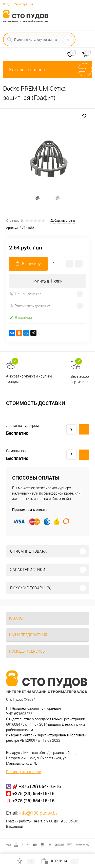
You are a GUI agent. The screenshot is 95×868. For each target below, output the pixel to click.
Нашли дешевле (25, 294)
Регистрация (23, 4)
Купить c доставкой (84, 429)
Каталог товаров (48, 70)
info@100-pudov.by (39, 813)
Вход (7, 4)
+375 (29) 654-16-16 (40, 786)
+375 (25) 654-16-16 (33, 801)
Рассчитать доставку (30, 306)
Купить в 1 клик (48, 281)
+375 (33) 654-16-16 (33, 793)
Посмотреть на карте (23, 772)
